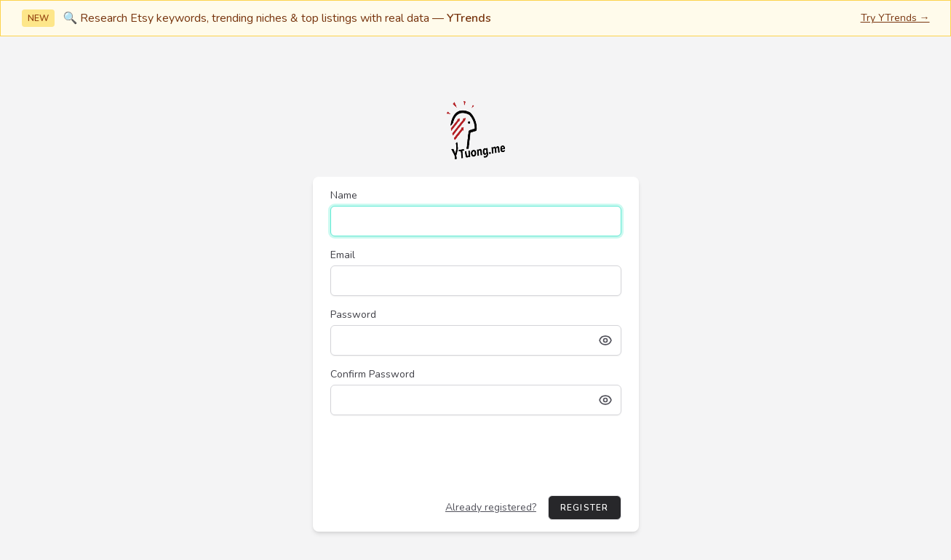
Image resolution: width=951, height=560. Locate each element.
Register (585, 508)
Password (353, 315)
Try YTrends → (895, 18)
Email (343, 255)
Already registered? (491, 507)
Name (344, 195)
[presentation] (441, 455)
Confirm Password (373, 374)
